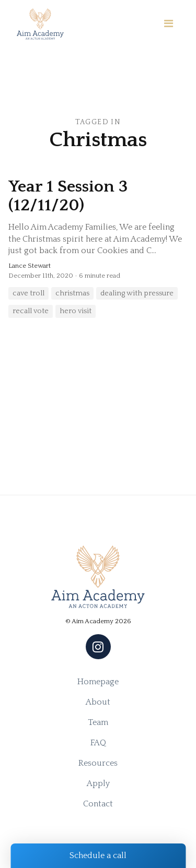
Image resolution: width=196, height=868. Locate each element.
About (98, 702)
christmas (72, 293)
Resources (98, 763)
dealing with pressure (137, 293)
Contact (98, 804)
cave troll (28, 293)
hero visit (76, 311)
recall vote (31, 311)
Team (98, 722)
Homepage (98, 682)
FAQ (98, 743)
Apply (98, 783)
